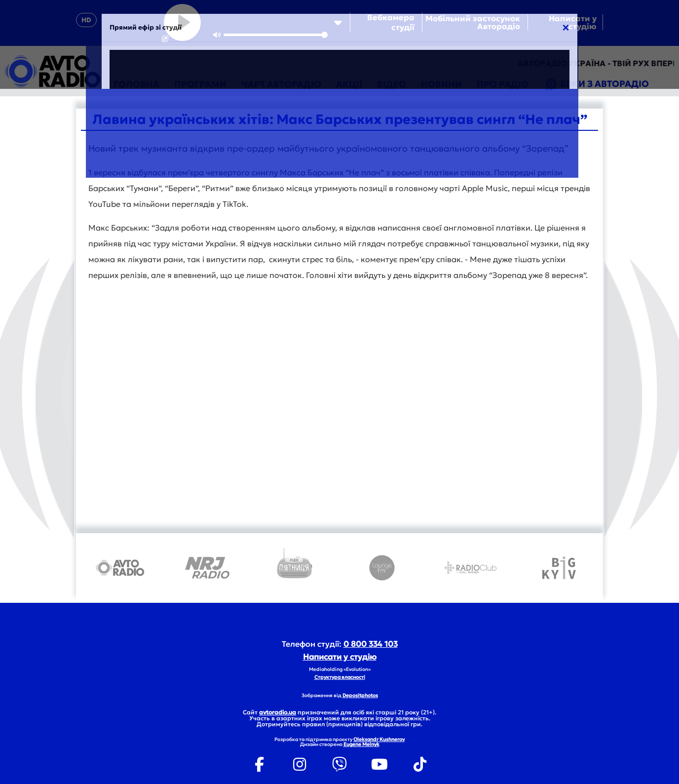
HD (86, 20)
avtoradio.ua (278, 712)
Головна (136, 84)
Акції (349, 84)
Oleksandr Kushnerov (379, 739)
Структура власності (340, 677)
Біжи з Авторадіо (596, 84)
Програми (200, 84)
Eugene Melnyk (361, 744)
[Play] (182, 22)
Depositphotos (360, 695)
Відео (392, 84)
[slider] (276, 35)
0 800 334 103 (371, 644)
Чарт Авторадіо (281, 84)
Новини (441, 84)
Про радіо (503, 84)
